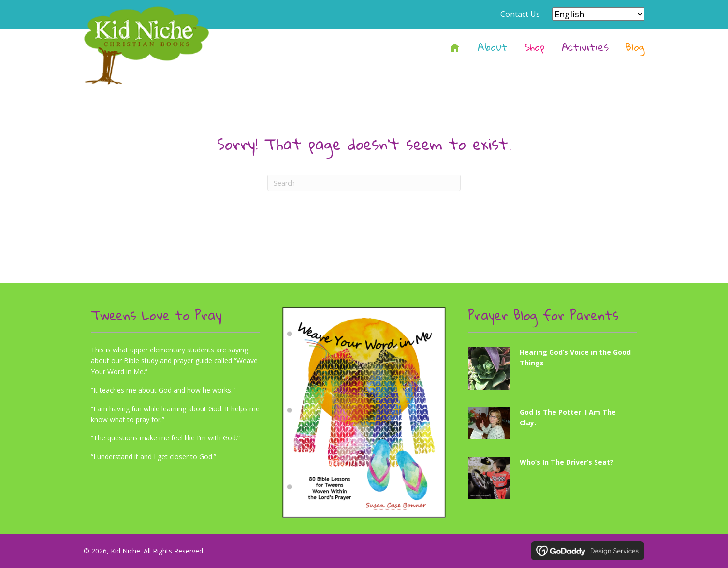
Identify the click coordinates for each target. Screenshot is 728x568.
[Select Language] (598, 14)
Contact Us (520, 14)
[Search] (364, 183)
